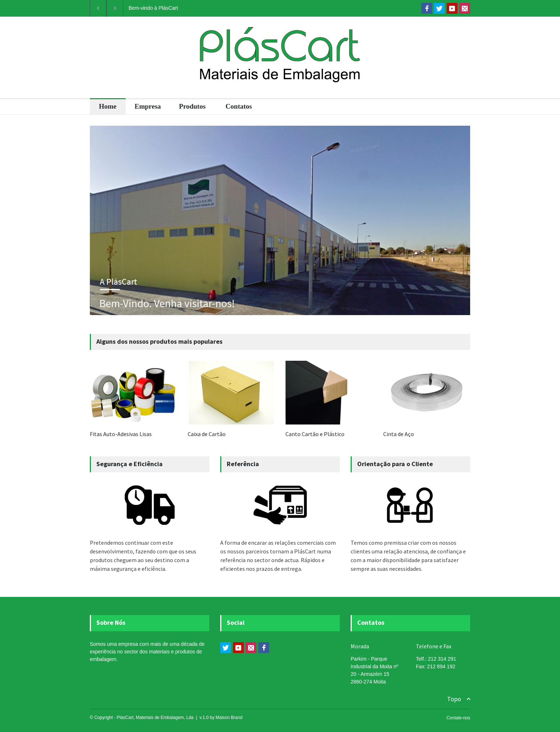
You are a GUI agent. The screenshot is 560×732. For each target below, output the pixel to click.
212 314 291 (442, 659)
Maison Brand (229, 718)
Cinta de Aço (399, 434)
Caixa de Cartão (207, 434)
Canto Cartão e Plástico (315, 434)
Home (108, 106)
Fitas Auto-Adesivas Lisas (121, 434)
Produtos (192, 106)
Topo (454, 699)
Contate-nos (458, 718)
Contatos (239, 106)
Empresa (148, 106)
